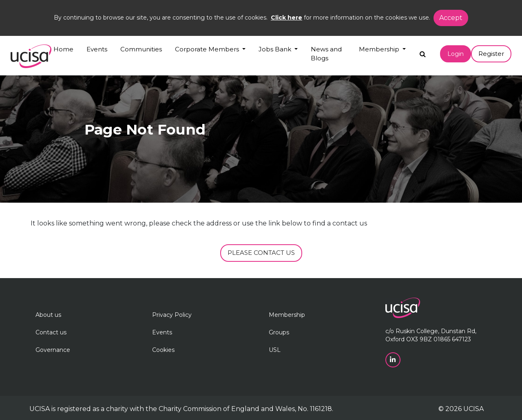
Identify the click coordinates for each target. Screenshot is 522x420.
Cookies (163, 350)
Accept (451, 18)
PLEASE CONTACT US (261, 253)
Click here (286, 18)
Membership (287, 315)
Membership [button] (380, 49)
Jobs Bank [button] (276, 49)
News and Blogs (326, 54)
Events (97, 49)
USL (275, 350)
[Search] (423, 52)
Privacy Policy (172, 315)
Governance (53, 350)
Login (456, 54)
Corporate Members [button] (208, 49)
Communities (141, 49)
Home (63, 49)
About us (48, 315)
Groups (279, 332)
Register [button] (491, 54)
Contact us (51, 332)
